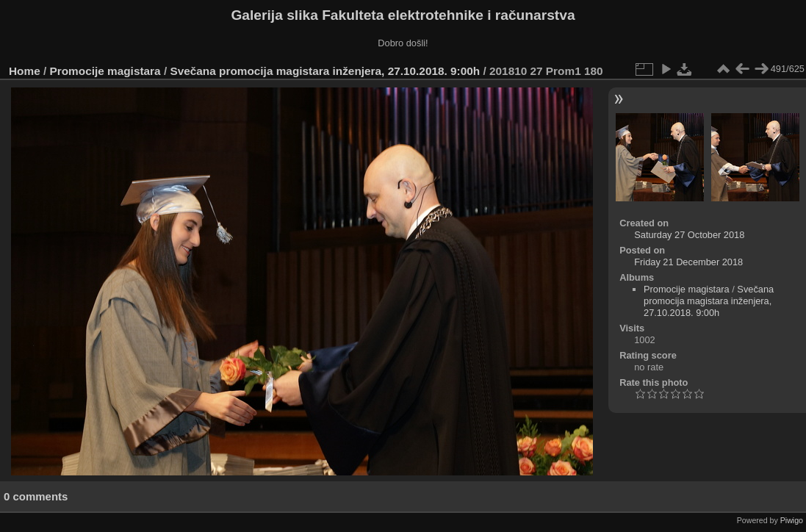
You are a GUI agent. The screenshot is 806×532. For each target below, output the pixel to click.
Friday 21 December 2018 (688, 262)
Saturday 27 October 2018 (689, 235)
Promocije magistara (105, 71)
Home (25, 71)
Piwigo (792, 520)
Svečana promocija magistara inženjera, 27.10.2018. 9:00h (325, 71)
